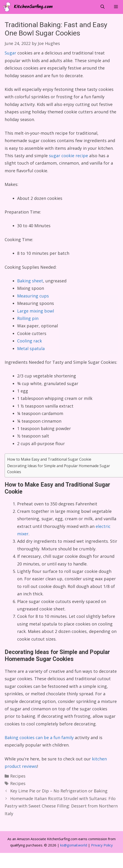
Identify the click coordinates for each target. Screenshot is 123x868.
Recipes (18, 776)
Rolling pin (28, 318)
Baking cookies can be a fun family (39, 737)
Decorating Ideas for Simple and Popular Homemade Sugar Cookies (59, 469)
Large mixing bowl (36, 311)
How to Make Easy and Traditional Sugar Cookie (49, 459)
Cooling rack (30, 341)
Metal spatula (31, 348)
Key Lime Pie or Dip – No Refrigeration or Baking (59, 791)
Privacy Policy (102, 845)
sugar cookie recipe (68, 156)
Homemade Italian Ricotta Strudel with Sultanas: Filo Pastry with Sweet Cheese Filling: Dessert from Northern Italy (61, 806)
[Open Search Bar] (102, 7)
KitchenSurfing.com (33, 7)
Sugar (10, 53)
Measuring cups (33, 296)
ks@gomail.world (74, 845)
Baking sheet (30, 281)
